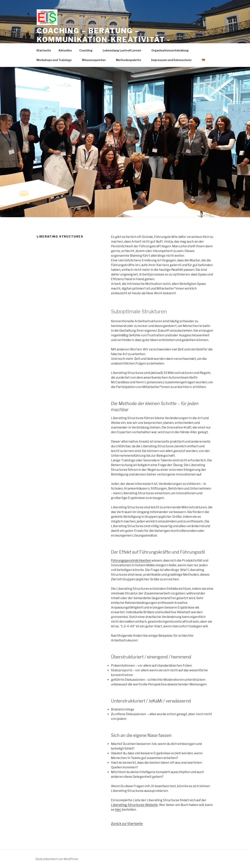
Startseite (44, 50)
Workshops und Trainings (56, 60)
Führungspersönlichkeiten (131, 561)
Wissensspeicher (96, 60)
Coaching (88, 50)
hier (118, 810)
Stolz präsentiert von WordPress (57, 859)
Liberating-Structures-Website (134, 805)
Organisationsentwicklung (172, 50)
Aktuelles (65, 50)
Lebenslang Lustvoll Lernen (124, 50)
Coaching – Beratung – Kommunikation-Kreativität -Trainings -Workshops (104, 40)
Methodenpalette (130, 60)
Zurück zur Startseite (127, 824)
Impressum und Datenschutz (173, 60)
